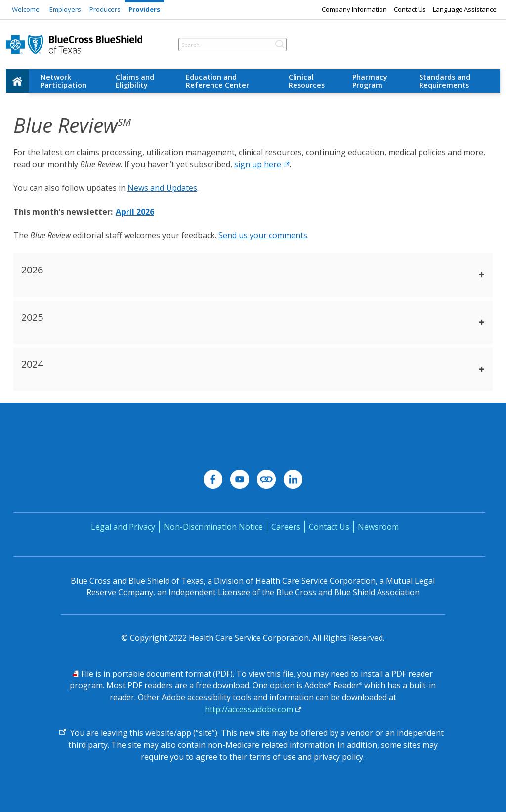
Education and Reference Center (217, 81)
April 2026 (135, 212)
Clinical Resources (307, 81)
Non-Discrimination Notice (213, 527)
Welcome (26, 9)
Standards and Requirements (445, 81)
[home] (17, 81)
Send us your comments (263, 235)
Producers (105, 9)
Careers (286, 527)
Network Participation (63, 81)
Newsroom (378, 527)
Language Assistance (465, 9)
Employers (65, 9)
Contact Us (410, 9)
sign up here (262, 164)
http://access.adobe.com (249, 709)
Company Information (354, 9)
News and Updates (162, 188)
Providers (144, 9)
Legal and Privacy (123, 527)
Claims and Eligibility (135, 81)
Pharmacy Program (370, 81)
